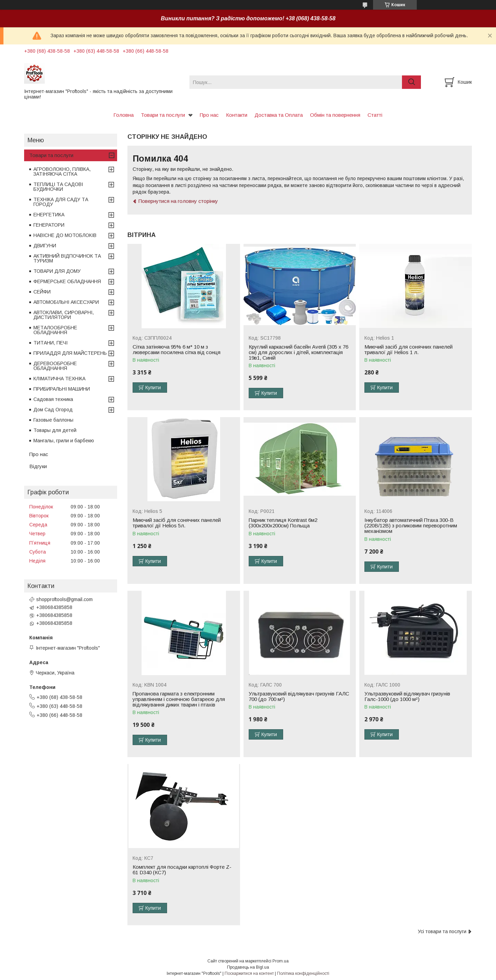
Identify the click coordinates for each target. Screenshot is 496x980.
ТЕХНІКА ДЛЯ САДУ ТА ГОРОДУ (61, 202)
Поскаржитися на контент (249, 973)
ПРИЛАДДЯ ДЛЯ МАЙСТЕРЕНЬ (70, 353)
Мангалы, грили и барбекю (64, 441)
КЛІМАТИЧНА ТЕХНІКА (59, 379)
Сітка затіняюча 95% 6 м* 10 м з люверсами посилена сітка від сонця (177, 350)
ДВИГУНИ (45, 246)
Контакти (237, 115)
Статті (375, 115)
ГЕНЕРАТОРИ (49, 225)
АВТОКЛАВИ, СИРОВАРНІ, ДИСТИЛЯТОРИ (64, 315)
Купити (153, 388)
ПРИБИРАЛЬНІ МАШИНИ (62, 389)
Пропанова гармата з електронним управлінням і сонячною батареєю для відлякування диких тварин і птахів (179, 699)
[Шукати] (411, 82)
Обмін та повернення (335, 115)
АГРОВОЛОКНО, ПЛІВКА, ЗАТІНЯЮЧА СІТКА (62, 172)
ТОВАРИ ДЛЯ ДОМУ (57, 271)
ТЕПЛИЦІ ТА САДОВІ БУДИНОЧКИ (58, 187)
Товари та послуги (163, 115)
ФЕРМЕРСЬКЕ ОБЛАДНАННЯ (67, 281)
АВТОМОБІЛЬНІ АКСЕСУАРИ (66, 302)
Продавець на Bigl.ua (248, 967)
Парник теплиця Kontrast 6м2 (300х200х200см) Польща (283, 523)
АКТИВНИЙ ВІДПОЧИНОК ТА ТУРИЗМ (67, 258)
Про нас (209, 115)
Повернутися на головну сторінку (178, 201)
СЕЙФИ (42, 292)
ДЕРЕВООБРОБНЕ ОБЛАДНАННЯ (55, 366)
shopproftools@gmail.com (64, 599)
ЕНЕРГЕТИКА (49, 215)
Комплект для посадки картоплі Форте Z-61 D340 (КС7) (182, 870)
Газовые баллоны (53, 420)
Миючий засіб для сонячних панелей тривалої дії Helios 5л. (177, 523)
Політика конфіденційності (303, 973)
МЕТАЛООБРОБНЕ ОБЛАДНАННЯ (55, 330)
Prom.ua (281, 961)
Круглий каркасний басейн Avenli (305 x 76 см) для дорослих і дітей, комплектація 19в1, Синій (298, 352)
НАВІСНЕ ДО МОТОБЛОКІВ (65, 235)
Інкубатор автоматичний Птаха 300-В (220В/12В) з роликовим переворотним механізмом (411, 526)
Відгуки (38, 466)
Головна (123, 115)
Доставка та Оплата (279, 115)
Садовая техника (53, 399)
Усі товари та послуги (442, 931)
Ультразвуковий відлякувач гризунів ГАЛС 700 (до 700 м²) (299, 697)
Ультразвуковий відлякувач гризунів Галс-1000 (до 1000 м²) (407, 697)
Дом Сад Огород (53, 410)
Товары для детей (55, 430)
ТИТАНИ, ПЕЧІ (50, 343)
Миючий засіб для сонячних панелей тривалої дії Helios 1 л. (409, 350)
